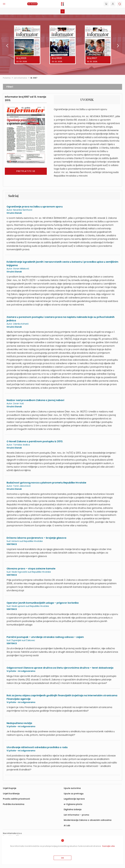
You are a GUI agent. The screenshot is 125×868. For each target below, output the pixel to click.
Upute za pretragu (74, 794)
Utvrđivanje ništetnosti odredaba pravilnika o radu (37, 747)
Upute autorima (72, 788)
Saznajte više (108, 846)
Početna (7, 78)
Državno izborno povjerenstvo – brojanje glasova (36, 538)
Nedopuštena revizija (19, 723)
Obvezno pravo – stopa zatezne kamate (31, 569)
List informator (21, 78)
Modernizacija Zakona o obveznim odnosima (88, 820)
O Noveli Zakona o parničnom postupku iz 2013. (35, 441)
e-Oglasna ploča (73, 804)
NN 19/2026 (32, 4)
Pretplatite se (26, 171)
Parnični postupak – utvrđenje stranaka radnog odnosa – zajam (45, 637)
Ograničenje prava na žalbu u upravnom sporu (35, 207)
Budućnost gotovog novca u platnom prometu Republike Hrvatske (46, 483)
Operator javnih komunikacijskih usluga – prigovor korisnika (43, 603)
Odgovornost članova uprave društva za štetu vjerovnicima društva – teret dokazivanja (60, 668)
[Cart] (106, 4)
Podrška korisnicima (14, 804)
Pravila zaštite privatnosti (16, 799)
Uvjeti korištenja (11, 794)
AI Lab (67, 825)
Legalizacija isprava (74, 799)
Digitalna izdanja (73, 809)
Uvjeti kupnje (10, 788)
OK (62, 858)
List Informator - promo (76, 815)
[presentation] (5, 46)
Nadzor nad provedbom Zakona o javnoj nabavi (35, 400)
